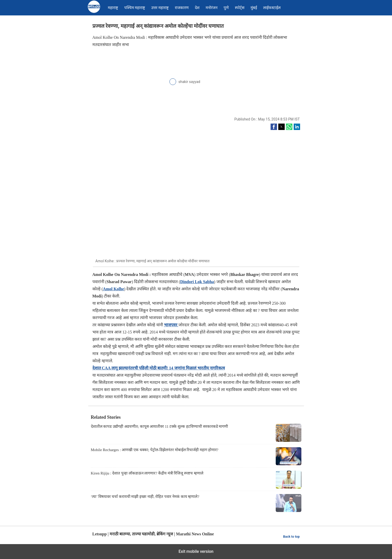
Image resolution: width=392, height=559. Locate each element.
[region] (131, 85)
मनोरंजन (212, 8)
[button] (274, 127)
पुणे (226, 8)
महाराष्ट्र (113, 8)
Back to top (291, 537)
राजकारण (182, 8)
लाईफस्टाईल (272, 8)
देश (197, 8)
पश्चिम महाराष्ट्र (135, 8)
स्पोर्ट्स (240, 8)
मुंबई (254, 8)
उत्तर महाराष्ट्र (160, 8)
